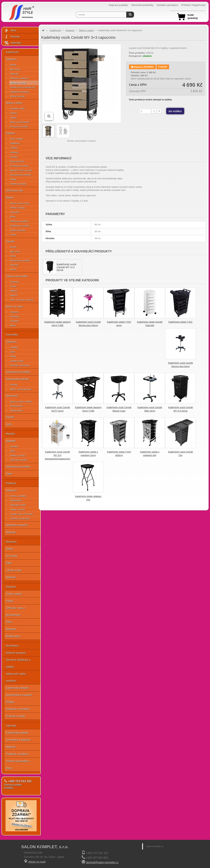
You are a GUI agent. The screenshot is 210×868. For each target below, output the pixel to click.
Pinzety (14, 385)
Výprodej (12, 43)
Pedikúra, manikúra (17, 754)
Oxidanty (14, 317)
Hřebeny (14, 152)
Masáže (10, 434)
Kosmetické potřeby (17, 379)
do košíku (175, 111)
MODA (13, 269)
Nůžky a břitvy (14, 103)
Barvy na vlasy (15, 306)
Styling (13, 291)
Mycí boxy (15, 69)
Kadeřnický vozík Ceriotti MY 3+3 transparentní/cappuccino (58, 455)
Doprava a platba (118, 5)
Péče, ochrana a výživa (22, 300)
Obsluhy (14, 265)
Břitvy (13, 217)
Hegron (14, 295)
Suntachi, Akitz (17, 109)
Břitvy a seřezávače (20, 122)
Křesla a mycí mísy (20, 203)
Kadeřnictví (12, 52)
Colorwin (14, 321)
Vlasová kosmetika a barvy (18, 764)
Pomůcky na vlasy (19, 166)
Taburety (14, 74)
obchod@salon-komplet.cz (102, 862)
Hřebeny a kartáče (19, 221)
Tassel (13, 286)
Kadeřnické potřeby (17, 733)
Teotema (14, 282)
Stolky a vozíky (18, 83)
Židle (12, 352)
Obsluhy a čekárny (19, 78)
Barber (10, 197)
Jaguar (13, 118)
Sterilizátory (16, 500)
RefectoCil (12, 396)
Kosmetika (12, 335)
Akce (10, 30)
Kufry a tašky (16, 139)
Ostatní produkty (18, 184)
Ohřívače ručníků (19, 460)
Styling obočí (16, 410)
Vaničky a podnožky (20, 518)
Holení (13, 235)
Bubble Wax (13, 636)
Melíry (13, 326)
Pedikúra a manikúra (18, 709)
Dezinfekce (12, 646)
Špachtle (11, 629)
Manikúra (11, 542)
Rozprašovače (17, 161)
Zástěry (14, 148)
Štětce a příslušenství (21, 389)
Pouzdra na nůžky (19, 127)
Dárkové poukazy (16, 653)
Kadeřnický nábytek (17, 688)
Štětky (13, 179)
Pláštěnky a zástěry (20, 226)
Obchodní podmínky (142, 5)
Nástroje (11, 532)
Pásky (10, 601)
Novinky (12, 37)
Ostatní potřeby (18, 230)
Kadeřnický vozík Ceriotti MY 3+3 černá (66, 267)
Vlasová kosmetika (17, 276)
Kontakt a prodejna (167, 5)
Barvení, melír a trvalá (21, 170)
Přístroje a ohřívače (20, 365)
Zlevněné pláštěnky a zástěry (18, 663)
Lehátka (14, 347)
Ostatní (14, 113)
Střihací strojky (17, 96)
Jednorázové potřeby (20, 175)
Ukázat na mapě (37, 862)
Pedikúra (11, 483)
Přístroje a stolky (16, 716)
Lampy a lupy (17, 361)
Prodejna (9, 788)
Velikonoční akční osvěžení (16, 677)
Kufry (9, 424)
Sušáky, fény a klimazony (23, 87)
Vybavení (11, 59)
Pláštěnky (15, 143)
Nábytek (11, 441)
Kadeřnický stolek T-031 (181, 322)
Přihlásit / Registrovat (193, 5)
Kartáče (14, 157)
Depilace (11, 587)
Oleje (9, 474)
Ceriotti (10, 241)
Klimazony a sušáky (20, 260)
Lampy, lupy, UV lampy (21, 514)
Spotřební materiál (17, 525)
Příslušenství (16, 406)
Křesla (13, 65)
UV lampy (12, 556)
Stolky (13, 256)
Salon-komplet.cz (155, 846)
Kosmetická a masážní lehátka (19, 698)
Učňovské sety (15, 190)
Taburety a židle (18, 505)
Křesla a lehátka (18, 496)
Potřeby (11, 133)
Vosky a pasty (14, 594)
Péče (9, 622)
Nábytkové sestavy (19, 92)
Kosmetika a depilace (18, 740)
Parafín (10, 417)
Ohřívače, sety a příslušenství (15, 611)
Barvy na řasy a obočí (21, 401)
